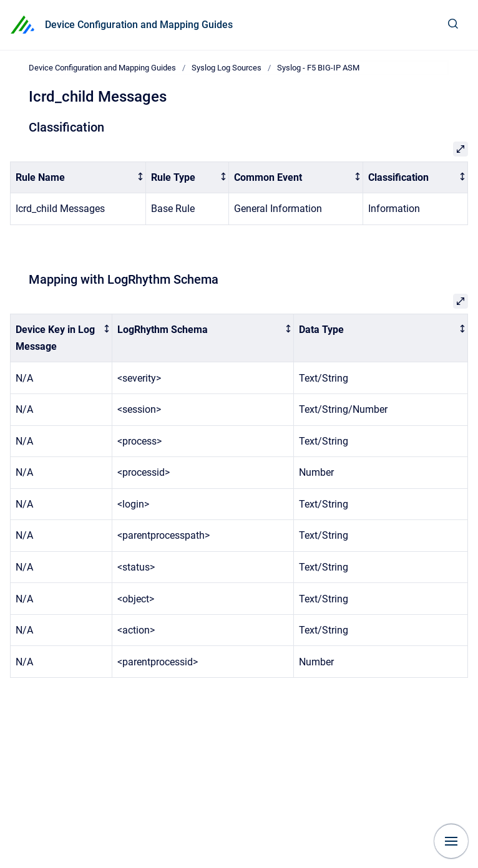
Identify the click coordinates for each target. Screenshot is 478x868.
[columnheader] (78, 177)
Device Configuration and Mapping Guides (139, 25)
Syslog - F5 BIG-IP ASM (318, 68)
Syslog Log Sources (227, 68)
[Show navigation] (451, 841)
